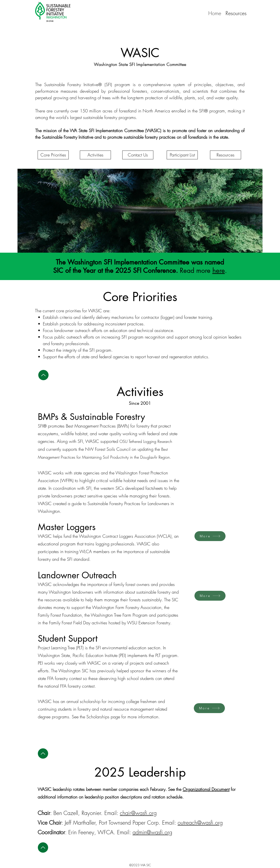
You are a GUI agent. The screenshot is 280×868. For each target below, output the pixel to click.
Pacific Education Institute (95, 655)
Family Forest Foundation (60, 615)
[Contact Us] (138, 155)
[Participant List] (182, 155)
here (219, 270)
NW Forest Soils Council (108, 449)
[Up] (43, 375)
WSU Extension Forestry (149, 623)
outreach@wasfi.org (200, 823)
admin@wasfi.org (152, 832)
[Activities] (95, 155)
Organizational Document (206, 789)
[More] (210, 536)
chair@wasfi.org (138, 813)
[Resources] (226, 155)
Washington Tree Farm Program (119, 615)
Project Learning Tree (56, 648)
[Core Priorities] (53, 155)
